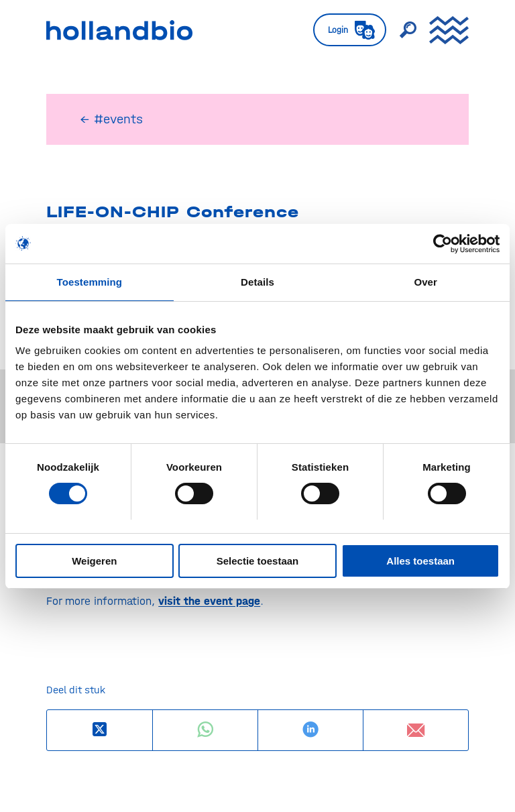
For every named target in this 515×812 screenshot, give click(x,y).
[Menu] (442, 30)
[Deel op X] (100, 730)
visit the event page (209, 601)
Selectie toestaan (258, 561)
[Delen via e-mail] (416, 730)
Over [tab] (425, 282)
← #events (111, 119)
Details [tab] (257, 282)
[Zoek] (401, 30)
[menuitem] (343, 30)
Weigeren (94, 561)
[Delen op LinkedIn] (310, 730)
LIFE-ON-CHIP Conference (173, 212)
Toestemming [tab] (90, 282)
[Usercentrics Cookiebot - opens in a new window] (441, 243)
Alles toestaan (420, 561)
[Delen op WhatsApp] (205, 730)
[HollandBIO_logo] (119, 30)
